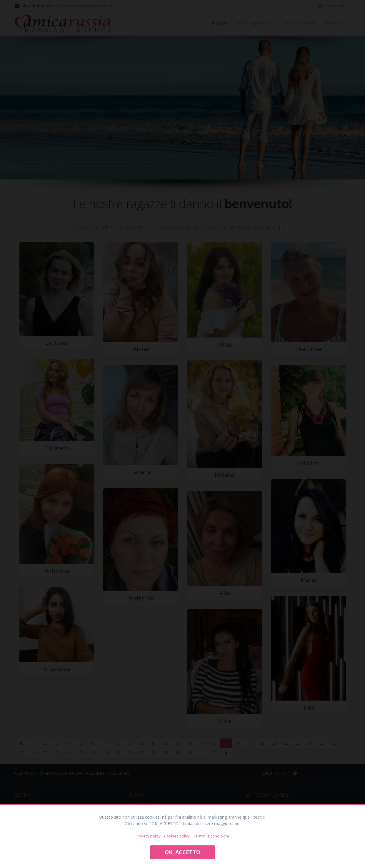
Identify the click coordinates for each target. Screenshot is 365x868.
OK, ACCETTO (182, 852)
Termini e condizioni (211, 836)
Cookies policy (177, 836)
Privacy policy (149, 836)
